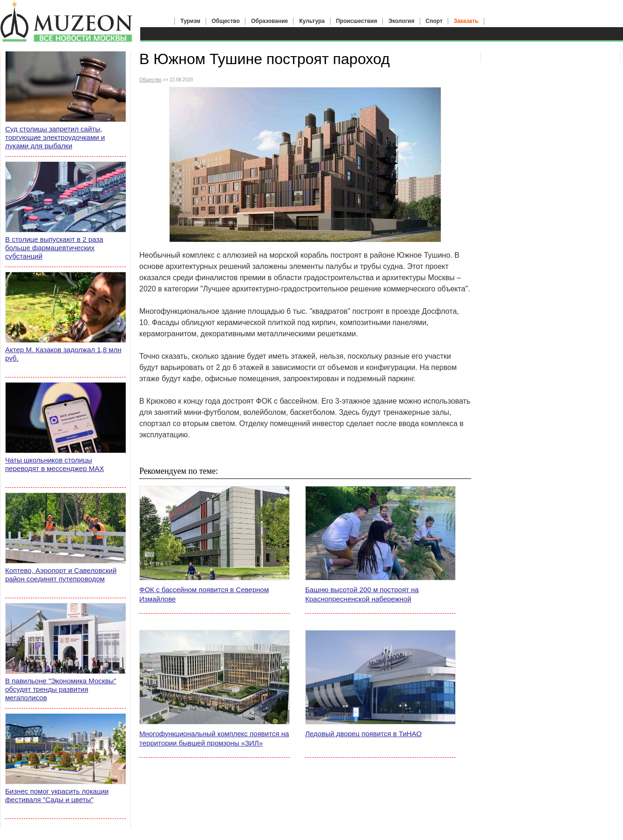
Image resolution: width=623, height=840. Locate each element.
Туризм (190, 21)
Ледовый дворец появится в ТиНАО (363, 734)
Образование (269, 21)
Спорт (434, 21)
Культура (312, 21)
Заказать (466, 21)
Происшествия (357, 21)
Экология (401, 21)
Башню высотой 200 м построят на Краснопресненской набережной (362, 594)
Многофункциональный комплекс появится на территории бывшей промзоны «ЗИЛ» (214, 738)
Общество (226, 21)
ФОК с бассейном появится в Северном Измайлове (204, 594)
